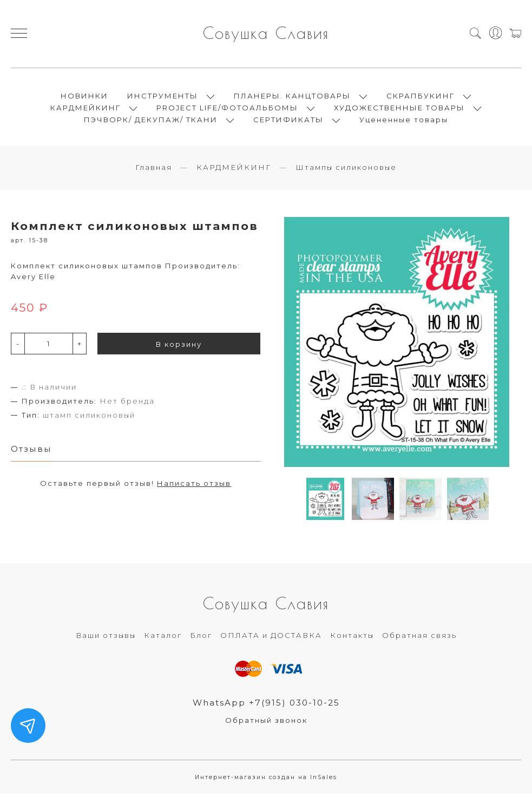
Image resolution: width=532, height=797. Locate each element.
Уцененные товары (404, 121)
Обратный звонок (266, 723)
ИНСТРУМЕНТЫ (163, 97)
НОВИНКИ (84, 97)
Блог (201, 638)
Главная (154, 170)
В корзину (179, 347)
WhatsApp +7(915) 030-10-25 (266, 705)
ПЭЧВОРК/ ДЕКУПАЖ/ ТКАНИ (151, 121)
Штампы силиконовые (346, 170)
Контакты (352, 638)
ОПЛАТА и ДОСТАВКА (271, 638)
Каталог (163, 638)
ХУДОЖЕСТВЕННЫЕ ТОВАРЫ (399, 109)
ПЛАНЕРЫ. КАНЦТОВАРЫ (292, 97)
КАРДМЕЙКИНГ (86, 109)
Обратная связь (419, 638)
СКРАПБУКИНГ (421, 97)
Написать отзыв (194, 486)
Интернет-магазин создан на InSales (266, 780)
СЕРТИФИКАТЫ (288, 121)
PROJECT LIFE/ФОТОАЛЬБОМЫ (227, 109)
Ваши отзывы (106, 638)
